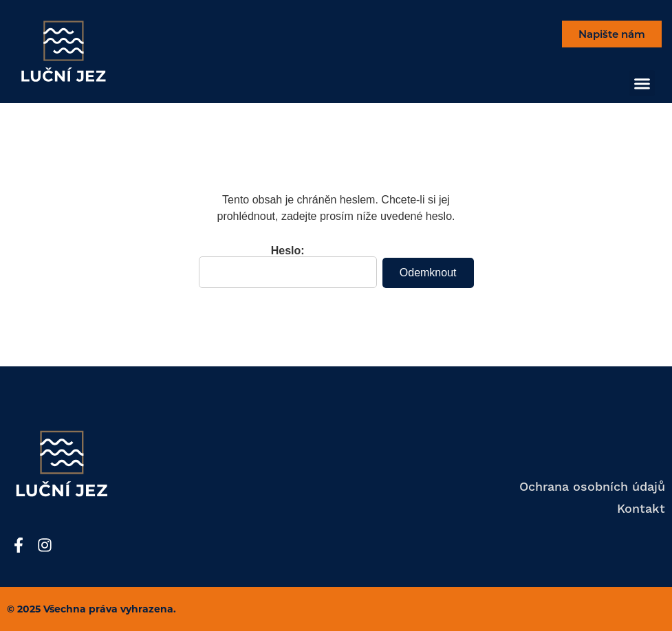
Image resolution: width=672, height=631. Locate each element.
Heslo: (288, 267)
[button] (642, 83)
